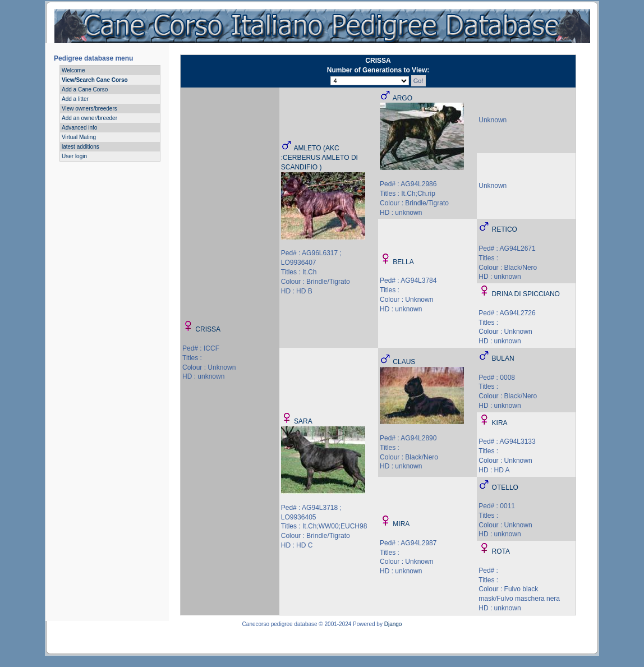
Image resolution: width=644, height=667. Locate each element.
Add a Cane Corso (85, 89)
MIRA (401, 524)
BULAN (503, 358)
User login (74, 156)
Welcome (73, 70)
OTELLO (505, 487)
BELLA (403, 262)
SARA (303, 421)
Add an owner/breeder (89, 118)
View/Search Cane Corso (95, 80)
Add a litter (75, 99)
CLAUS (404, 362)
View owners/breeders (89, 109)
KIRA (500, 423)
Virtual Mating (79, 137)
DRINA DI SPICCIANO (526, 294)
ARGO (403, 98)
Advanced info (79, 128)
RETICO (505, 229)
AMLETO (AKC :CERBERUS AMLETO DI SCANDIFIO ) (319, 158)
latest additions (81, 147)
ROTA (501, 551)
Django (393, 624)
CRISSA (208, 329)
